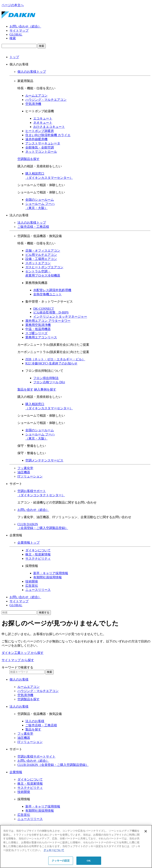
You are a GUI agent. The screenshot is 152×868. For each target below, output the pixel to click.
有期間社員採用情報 (47, 577)
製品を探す (25, 389)
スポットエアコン (38, 263)
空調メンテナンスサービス (44, 460)
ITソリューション (30, 476)
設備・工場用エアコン (41, 259)
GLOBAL (16, 34)
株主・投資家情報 (38, 554)
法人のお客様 (19, 707)
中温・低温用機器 (38, 329)
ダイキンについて (38, 550)
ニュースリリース (38, 590)
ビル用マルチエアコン (41, 255)
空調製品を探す (28, 159)
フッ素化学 (25, 468)
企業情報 (16, 772)
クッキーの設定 (61, 861)
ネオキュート (43, 123)
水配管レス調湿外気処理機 (52, 290)
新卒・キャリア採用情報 (51, 573)
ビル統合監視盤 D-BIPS (51, 312)
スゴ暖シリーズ (36, 333)
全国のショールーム (40, 200)
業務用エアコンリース (41, 337)
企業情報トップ (28, 543)
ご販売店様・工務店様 (33, 227)
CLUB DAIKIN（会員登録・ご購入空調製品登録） (53, 765)
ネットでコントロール (41, 152)
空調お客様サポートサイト (36, 756)
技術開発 (32, 581)
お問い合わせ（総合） (25, 26)
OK (89, 861)
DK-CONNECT (44, 309)
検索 (13, 38)
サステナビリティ (38, 559)
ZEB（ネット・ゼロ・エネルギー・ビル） (55, 359)
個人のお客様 (19, 679)
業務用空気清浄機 (38, 325)
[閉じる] (146, 831)
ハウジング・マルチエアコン (46, 100)
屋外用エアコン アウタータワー (48, 321)
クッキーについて (54, 850)
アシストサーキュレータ (43, 143)
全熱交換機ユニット (47, 294)
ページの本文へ (13, 5)
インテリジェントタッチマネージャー (60, 317)
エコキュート (43, 118)
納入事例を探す (45, 389)
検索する (44, 612)
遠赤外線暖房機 (36, 139)
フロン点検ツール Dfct (49, 382)
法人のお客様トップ (32, 223)
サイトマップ (19, 31)
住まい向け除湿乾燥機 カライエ (48, 135)
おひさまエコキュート (49, 127)
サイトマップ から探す (18, 660)
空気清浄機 (33, 104)
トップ (14, 57)
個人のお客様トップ (32, 72)
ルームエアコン (36, 96)
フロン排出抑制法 (46, 378)
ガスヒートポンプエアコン (44, 267)
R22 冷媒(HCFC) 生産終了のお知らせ (51, 363)
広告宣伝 (32, 586)
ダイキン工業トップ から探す (23, 653)
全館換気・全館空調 (40, 147)
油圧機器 (24, 472)
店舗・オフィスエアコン (43, 251)
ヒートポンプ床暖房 (40, 131)
